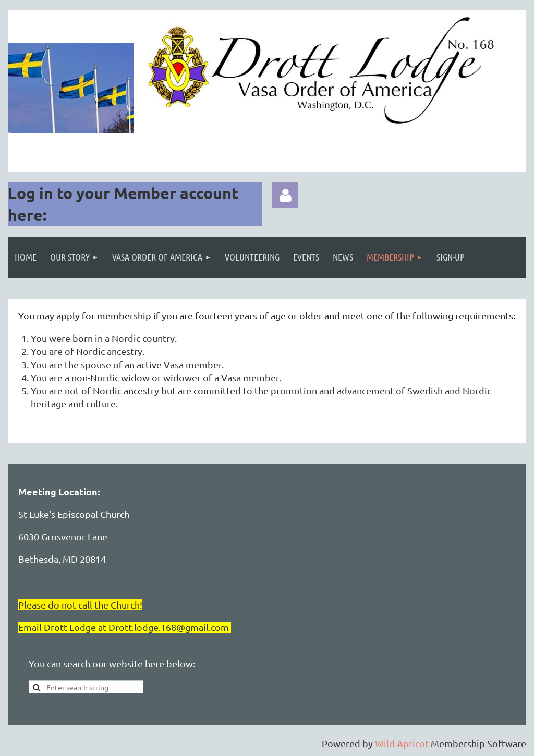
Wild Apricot (402, 743)
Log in (285, 195)
